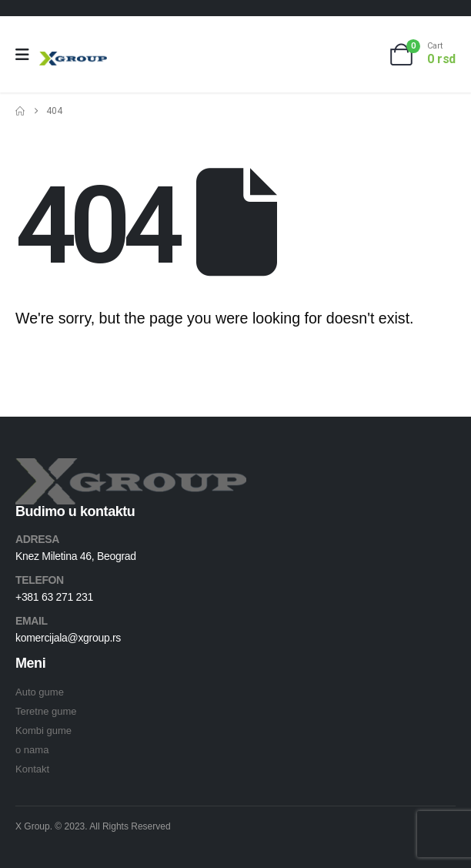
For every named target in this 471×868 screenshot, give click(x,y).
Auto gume (40, 692)
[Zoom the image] (131, 467)
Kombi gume (43, 731)
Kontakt (32, 769)
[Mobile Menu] (27, 55)
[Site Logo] (73, 58)
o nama (32, 750)
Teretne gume (46, 711)
